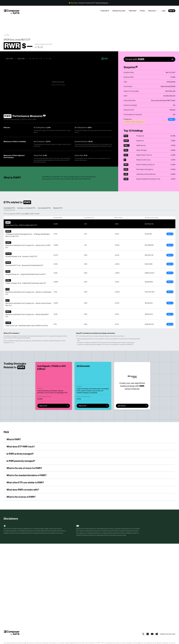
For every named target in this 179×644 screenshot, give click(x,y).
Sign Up (172, 11)
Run (105, 59)
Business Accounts (119, 11)
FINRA (98, 643)
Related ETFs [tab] (58, 208)
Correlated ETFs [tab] (9, 208)
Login (163, 11)
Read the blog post (102, 3)
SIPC (103, 643)
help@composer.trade (168, 634)
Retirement (133, 11)
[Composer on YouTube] (152, 634)
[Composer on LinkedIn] (148, 634)
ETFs (7, 35)
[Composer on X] (143, 634)
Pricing (142, 11)
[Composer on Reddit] (157, 634)
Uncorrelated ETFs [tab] (44, 208)
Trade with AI (105, 11)
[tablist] (89, 208)
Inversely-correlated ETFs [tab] (26, 208)
